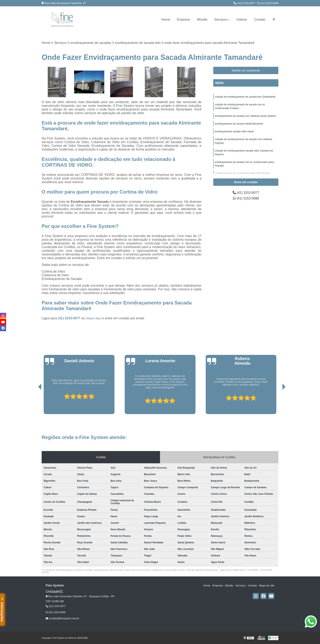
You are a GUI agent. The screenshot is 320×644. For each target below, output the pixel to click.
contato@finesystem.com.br (62, 618)
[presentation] (34, 402)
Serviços (221, 19)
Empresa (183, 19)
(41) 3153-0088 (268, 3)
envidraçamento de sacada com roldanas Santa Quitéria (245, 116)
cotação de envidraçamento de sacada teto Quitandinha (245, 97)
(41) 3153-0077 (244, 3)
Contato (260, 19)
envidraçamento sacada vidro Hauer (234, 131)
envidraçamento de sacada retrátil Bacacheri (239, 124)
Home (166, 19)
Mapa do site (267, 586)
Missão (202, 19)
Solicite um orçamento (246, 70)
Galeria (242, 19)
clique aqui (94, 318)
